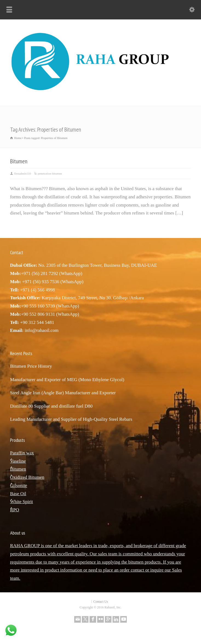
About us (18, 533)
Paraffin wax (22, 453)
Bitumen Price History (31, 366)
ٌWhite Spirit (22, 502)
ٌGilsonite (19, 485)
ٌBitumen (18, 469)
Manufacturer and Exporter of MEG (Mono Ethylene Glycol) (67, 380)
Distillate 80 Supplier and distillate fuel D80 (51, 406)
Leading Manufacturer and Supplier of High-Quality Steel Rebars (71, 419)
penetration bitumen (50, 173)
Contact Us (101, 602)
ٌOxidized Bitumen (27, 477)
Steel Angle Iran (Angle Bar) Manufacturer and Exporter (63, 393)
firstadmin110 (23, 173)
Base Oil (18, 494)
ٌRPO (15, 510)
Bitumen (19, 161)
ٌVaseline (18, 461)
